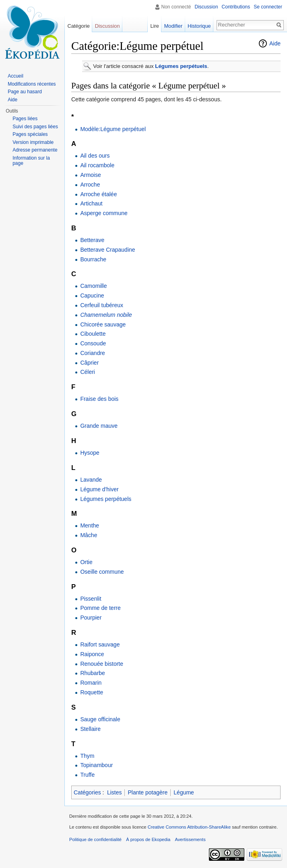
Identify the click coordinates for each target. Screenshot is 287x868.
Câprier (89, 363)
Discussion (206, 7)
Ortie (86, 562)
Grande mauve (99, 426)
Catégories (87, 792)
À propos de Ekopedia (148, 839)
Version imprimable (33, 142)
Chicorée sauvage (103, 324)
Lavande (91, 480)
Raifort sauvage (100, 644)
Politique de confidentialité (95, 839)
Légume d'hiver (99, 489)
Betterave (92, 240)
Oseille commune (102, 572)
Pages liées (25, 119)
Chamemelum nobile (106, 315)
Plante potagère (148, 792)
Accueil (15, 76)
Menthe (90, 525)
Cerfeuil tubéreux (102, 305)
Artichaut (91, 203)
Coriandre (92, 353)
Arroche (90, 185)
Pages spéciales (30, 134)
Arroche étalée (98, 194)
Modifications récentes (32, 84)
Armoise (90, 175)
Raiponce (92, 654)
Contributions (236, 7)
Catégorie (78, 26)
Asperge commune (104, 213)
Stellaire (90, 729)
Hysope (90, 453)
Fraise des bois (99, 399)
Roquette (92, 692)
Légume (184, 792)
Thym (87, 756)
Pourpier (91, 618)
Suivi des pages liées (35, 127)
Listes (115, 792)
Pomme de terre (100, 608)
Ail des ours (95, 156)
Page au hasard (25, 92)
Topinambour (96, 765)
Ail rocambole (97, 165)
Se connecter (268, 7)
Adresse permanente (35, 150)
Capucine (92, 295)
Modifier (173, 26)
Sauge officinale (100, 719)
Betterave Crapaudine (107, 250)
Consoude (93, 343)
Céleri (88, 372)
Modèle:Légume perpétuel (113, 129)
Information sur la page (31, 161)
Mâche (89, 535)
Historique (199, 26)
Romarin (91, 683)
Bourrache (93, 259)
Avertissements (190, 839)
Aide (275, 43)
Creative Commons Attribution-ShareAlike (189, 827)
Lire (155, 26)
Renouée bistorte (102, 664)
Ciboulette (93, 334)
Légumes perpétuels (181, 66)
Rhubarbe (93, 673)
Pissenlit (91, 599)
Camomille (93, 286)
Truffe (87, 775)
